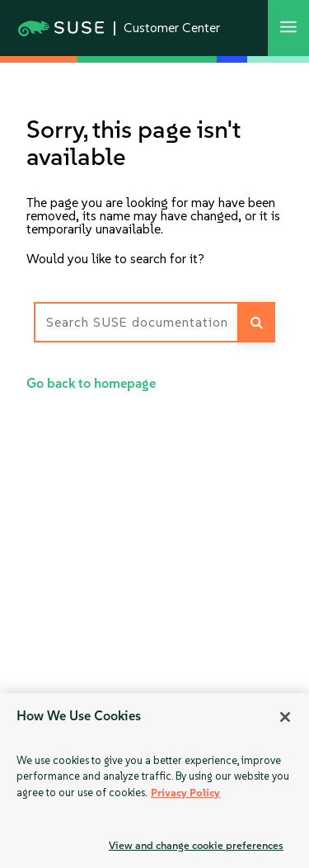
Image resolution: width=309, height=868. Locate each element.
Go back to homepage (91, 383)
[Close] (285, 717)
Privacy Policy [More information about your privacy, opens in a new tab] (185, 793)
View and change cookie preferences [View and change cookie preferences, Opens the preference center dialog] (196, 845)
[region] (154, 781)
